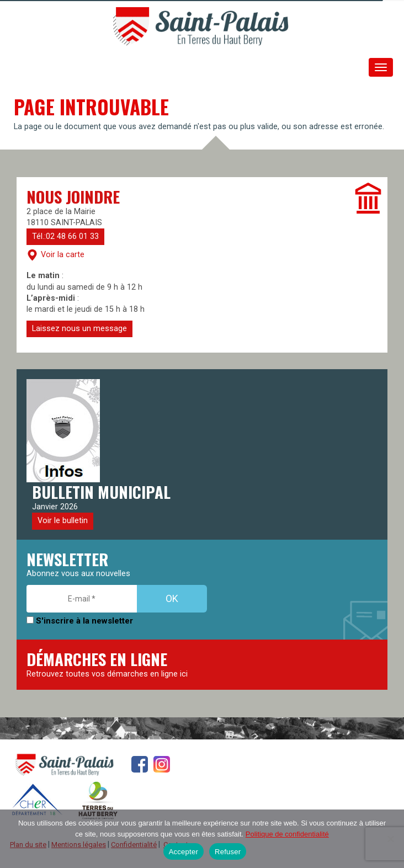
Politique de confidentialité (287, 834)
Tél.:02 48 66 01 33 (65, 236)
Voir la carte (55, 255)
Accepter (184, 852)
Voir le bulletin (63, 521)
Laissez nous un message (79, 329)
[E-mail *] (82, 599)
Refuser (228, 852)
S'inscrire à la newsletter (80, 621)
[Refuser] (390, 839)
